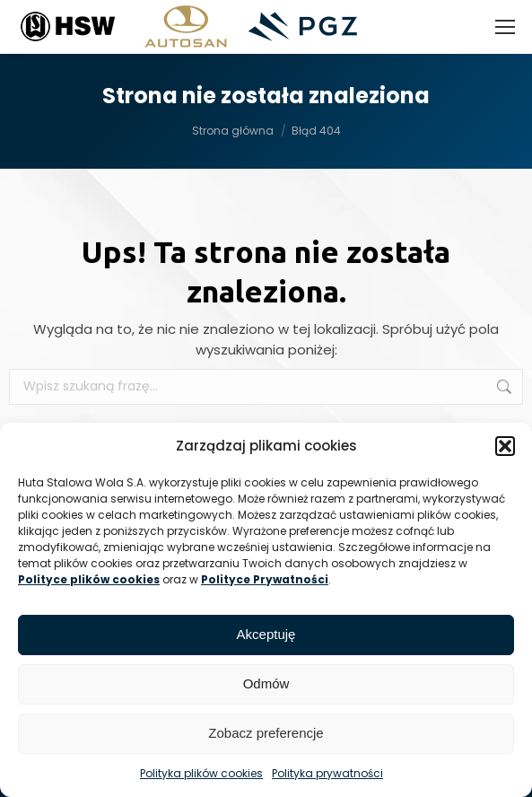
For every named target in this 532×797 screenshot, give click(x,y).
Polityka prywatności (327, 773)
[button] (505, 446)
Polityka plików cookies (201, 773)
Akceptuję (266, 634)
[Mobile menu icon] (505, 27)
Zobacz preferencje (266, 733)
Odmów (266, 683)
